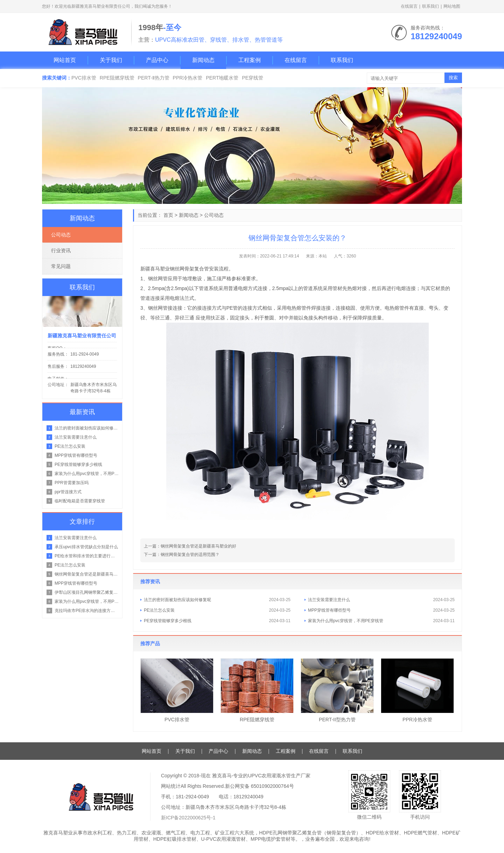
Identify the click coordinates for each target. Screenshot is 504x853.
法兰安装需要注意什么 (329, 600)
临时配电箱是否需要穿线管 (80, 501)
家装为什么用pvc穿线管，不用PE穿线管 (346, 621)
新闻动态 (203, 60)
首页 (168, 215)
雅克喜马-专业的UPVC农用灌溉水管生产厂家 (261, 776)
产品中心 (157, 60)
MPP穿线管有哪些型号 (329, 610)
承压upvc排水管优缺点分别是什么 (86, 547)
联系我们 (430, 6)
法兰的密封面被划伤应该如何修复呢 (177, 600)
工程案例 (250, 60)
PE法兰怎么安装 (159, 610)
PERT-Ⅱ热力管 (154, 78)
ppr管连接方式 (68, 492)
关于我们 (111, 60)
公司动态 (214, 215)
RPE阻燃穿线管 (117, 78)
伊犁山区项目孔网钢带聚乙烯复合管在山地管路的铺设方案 (87, 592)
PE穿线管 (253, 78)
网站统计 (171, 786)
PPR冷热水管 (188, 78)
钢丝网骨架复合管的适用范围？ (190, 555)
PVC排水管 (84, 78)
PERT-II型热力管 (337, 720)
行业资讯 (61, 250)
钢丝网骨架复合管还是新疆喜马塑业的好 (198, 546)
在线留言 (409, 6)
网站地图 (452, 6)
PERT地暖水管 (222, 78)
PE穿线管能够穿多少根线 (168, 621)
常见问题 (61, 266)
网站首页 (65, 60)
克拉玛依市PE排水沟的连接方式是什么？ (87, 611)
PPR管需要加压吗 (72, 483)
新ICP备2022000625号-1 (188, 818)
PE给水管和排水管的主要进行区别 (87, 556)
